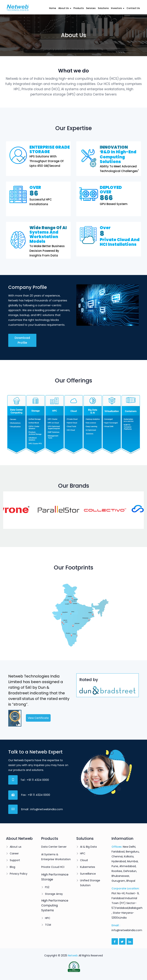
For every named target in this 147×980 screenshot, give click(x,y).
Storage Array (54, 894)
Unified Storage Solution (90, 883)
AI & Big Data (88, 847)
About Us (65, 8)
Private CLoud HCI (53, 867)
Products (79, 8)
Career (14, 853)
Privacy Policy (19, 874)
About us (16, 847)
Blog (12, 867)
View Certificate (38, 718)
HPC (48, 918)
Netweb (73, 955)
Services (91, 8)
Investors (118, 8)
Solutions (103, 8)
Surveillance (88, 874)
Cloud (84, 860)
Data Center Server (54, 847)
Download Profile (22, 340)
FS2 (47, 887)
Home (53, 8)
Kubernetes (88, 867)
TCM (48, 925)
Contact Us (133, 8)
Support (15, 860)
